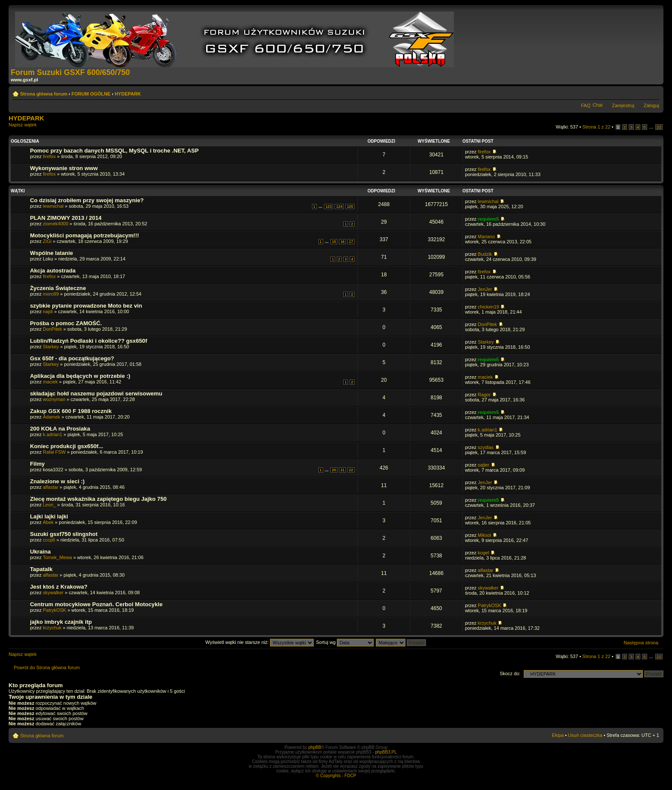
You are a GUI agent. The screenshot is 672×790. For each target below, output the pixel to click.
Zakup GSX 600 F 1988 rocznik (71, 411)
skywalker (53, 592)
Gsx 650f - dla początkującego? (72, 358)
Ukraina (40, 552)
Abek (48, 522)
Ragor (484, 395)
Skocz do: (510, 673)
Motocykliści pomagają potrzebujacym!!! (84, 235)
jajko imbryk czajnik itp (61, 622)
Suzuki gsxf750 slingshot (64, 534)
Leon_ (49, 505)
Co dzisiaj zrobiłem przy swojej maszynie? (87, 200)
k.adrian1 (52, 434)
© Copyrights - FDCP (336, 776)
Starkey (51, 347)
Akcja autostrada (53, 271)
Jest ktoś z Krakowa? (59, 587)
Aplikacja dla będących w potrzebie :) (80, 376)
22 (659, 127)
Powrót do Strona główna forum (47, 667)
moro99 (51, 294)
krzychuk (52, 628)
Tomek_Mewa (57, 557)
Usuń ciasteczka (585, 735)
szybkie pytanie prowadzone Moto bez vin (86, 306)
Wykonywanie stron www (64, 168)
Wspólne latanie (51, 253)
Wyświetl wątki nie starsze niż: (259, 642)
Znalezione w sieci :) (57, 481)
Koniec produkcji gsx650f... (67, 446)
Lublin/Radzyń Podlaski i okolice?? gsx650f (88, 341)
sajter (484, 465)
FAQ (586, 105)
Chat (598, 105)
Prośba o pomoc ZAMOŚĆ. (66, 323)
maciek (50, 382)
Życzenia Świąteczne (58, 288)
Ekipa (558, 735)
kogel (483, 553)
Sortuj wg (345, 642)
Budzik (485, 254)
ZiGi (47, 241)
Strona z (596, 127)
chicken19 (489, 307)
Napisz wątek (29, 127)
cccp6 (49, 540)
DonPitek (52, 329)
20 (334, 470)
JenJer (485, 289)
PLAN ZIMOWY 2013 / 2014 (66, 218)
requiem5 (488, 219)
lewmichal (53, 206)
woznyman (54, 399)
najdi (48, 311)
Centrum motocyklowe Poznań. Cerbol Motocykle (96, 604)
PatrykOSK (54, 610)
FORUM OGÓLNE (91, 94)
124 (339, 206)
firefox (49, 156)
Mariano (486, 236)
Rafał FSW (54, 452)
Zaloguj (651, 105)
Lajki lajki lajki (49, 516)
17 (351, 242)
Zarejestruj (623, 105)
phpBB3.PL (386, 752)
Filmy (37, 464)
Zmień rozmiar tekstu (653, 92)
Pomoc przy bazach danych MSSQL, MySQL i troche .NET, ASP (114, 151)
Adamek (51, 417)
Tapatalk (41, 569)
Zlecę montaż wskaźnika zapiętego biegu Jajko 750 (98, 499)
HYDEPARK (128, 94)
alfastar (51, 487)
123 (328, 206)
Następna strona (641, 643)
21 (342, 470)
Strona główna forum (44, 94)
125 (350, 206)
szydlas (486, 447)
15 (334, 242)
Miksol (484, 535)
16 (342, 242)
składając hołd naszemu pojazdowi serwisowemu (96, 394)
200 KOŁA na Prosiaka (60, 429)
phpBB (315, 747)
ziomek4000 (55, 224)
